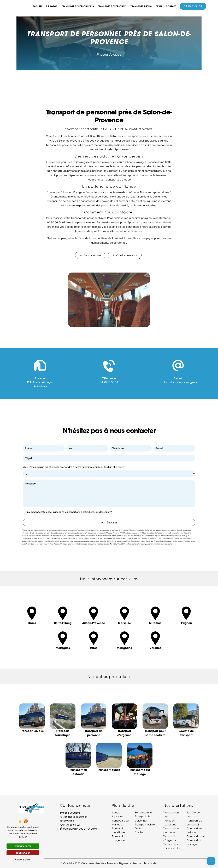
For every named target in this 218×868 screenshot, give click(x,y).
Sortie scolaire (143, 812)
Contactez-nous (125, 255)
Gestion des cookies (145, 863)
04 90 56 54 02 (193, 6)
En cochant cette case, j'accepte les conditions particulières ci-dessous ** (69, 502)
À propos (52, 6)
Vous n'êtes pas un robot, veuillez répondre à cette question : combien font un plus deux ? (74, 457)
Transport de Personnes (76, 6)
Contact (171, 6)
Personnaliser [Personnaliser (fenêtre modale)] (23, 859)
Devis (159, 6)
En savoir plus (90, 255)
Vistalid (68, 863)
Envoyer (112, 512)
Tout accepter (23, 846)
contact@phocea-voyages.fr (178, 382)
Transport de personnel (112, 6)
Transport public (141, 6)
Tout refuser (23, 853)
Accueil (37, 6)
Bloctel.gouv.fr (116, 534)
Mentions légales (118, 863)
